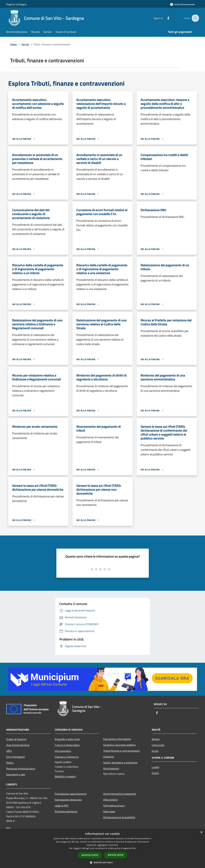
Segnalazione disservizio (68, 800)
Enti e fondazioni (16, 757)
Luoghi (156, 767)
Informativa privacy (114, 806)
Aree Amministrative (18, 745)
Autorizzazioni (111, 768)
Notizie (156, 739)
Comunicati (158, 745)
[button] (103, 862)
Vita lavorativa (63, 751)
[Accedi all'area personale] (182, 4)
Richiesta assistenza (66, 811)
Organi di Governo (16, 739)
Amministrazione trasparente (120, 794)
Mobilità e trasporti (65, 776)
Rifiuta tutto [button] (116, 855)
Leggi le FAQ (62, 806)
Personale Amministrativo (21, 769)
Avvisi (155, 751)
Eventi (155, 773)
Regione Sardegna (16, 4)
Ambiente (109, 757)
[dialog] (102, 848)
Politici (10, 763)
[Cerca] (195, 18)
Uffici (9, 751)
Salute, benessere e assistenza (120, 763)
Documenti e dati (16, 774)
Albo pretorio (110, 800)
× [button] (201, 832)
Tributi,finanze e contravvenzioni (122, 751)
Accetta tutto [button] (90, 855)
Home (13, 44)
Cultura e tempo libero (67, 745)
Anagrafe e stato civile (67, 739)
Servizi (25, 44)
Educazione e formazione (117, 739)
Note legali (109, 811)
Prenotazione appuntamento (71, 794)
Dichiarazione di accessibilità (119, 817)
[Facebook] (166, 18)
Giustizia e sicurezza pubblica (119, 745)
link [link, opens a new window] (134, 848)
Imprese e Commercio (67, 757)
